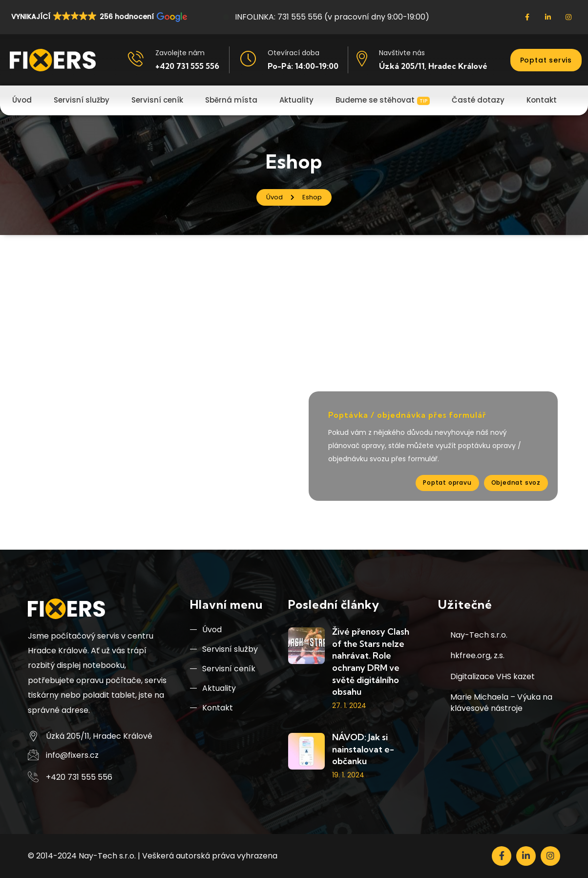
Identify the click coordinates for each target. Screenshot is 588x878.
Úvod (206, 630)
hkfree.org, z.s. (477, 655)
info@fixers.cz (72, 755)
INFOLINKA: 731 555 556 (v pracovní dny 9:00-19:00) (326, 17)
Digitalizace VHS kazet (493, 676)
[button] (98, 17)
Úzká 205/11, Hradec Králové (433, 66)
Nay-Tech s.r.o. (479, 635)
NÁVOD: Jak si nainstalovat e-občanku (363, 749)
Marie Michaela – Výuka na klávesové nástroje (501, 702)
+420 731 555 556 (187, 66)
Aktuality (213, 688)
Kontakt (211, 708)
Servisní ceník (223, 669)
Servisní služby (224, 649)
